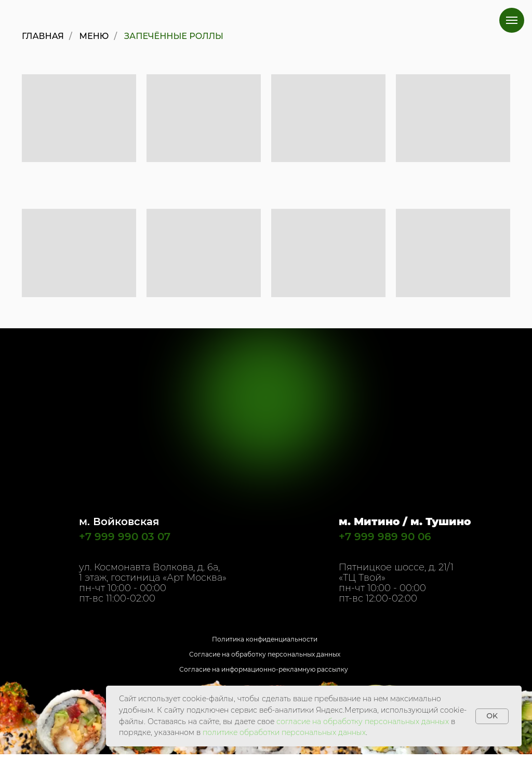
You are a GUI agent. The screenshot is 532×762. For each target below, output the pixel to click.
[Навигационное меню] (512, 20)
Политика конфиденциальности (265, 639)
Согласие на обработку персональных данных (265, 654)
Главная (43, 36)
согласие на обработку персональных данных (363, 721)
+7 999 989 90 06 (385, 537)
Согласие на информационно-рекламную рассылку (264, 669)
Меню (94, 36)
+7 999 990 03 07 (125, 537)
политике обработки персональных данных (284, 732)
